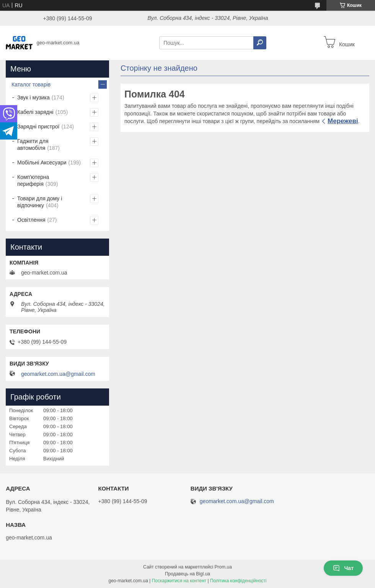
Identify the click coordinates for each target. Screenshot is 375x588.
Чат (343, 568)
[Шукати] (260, 43)
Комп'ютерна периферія (33, 180)
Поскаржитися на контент (179, 581)
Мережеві (343, 121)
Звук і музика (33, 97)
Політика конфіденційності (238, 581)
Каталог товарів (31, 84)
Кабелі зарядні (35, 112)
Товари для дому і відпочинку (40, 202)
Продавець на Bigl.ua (187, 574)
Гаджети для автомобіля (33, 145)
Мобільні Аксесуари (42, 162)
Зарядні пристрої (38, 127)
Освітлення (31, 220)
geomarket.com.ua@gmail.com (58, 374)
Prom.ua (223, 567)
